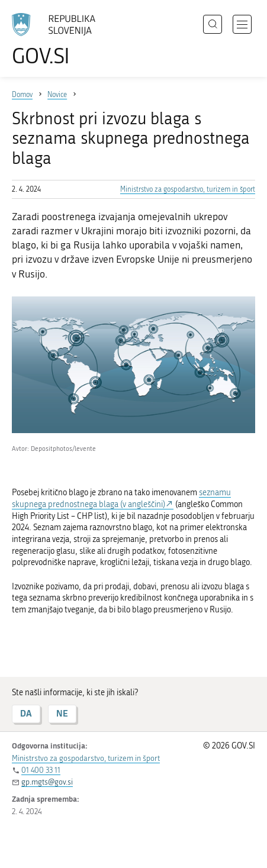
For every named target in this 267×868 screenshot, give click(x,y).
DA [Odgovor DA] (26, 713)
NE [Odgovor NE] (62, 713)
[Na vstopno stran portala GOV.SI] (59, 40)
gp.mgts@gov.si (47, 782)
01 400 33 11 (41, 770)
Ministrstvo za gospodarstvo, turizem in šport (188, 189)
